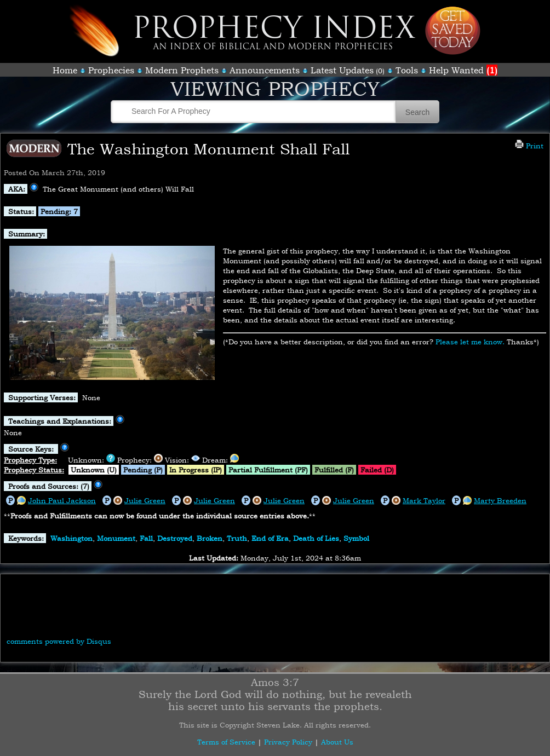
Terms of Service (226, 742)
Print (529, 146)
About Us (337, 742)
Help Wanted (463, 70)
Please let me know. (470, 342)
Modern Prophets (182, 70)
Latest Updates (342, 70)
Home (65, 70)
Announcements (265, 70)
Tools (407, 70)
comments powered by (59, 641)
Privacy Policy (288, 742)
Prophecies (111, 70)
